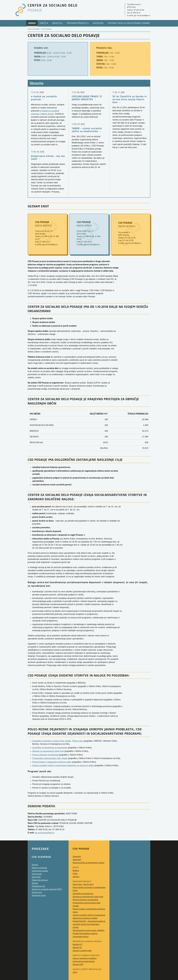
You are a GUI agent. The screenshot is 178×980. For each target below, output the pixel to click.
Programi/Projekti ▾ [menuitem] (78, 23)
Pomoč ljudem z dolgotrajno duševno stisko (52, 762)
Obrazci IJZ (77, 948)
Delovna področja (39, 868)
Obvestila (37, 83)
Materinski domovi (40, 880)
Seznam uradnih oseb (82, 951)
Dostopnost (37, 892)
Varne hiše (36, 877)
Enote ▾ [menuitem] (44, 23)
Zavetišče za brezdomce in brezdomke (50, 748)
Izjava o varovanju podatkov (85, 958)
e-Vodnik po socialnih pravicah (44, 98)
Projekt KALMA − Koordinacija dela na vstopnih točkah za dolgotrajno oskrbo (89, 924)
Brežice (76, 871)
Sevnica (76, 877)
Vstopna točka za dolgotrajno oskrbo (88, 863)
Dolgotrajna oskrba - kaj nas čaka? (48, 157)
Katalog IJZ (77, 944)
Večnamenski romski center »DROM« (89, 930)
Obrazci (35, 883)
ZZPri (75, 972)
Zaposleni (77, 860)
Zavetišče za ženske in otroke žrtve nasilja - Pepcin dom (58, 741)
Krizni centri (37, 874)
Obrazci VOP (78, 964)
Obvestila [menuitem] (57, 23)
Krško (75, 874)
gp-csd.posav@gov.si (45, 833)
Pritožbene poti (38, 886)
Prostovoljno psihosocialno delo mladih (50, 758)
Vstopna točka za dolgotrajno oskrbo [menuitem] (129, 23)
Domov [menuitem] (32, 23)
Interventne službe (40, 871)
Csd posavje (46, 29)
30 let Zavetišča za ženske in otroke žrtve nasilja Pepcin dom (130, 99)
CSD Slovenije (34, 29)
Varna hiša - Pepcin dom (83, 884)
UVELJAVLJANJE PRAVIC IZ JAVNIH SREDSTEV (87, 98)
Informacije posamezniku (84, 961)
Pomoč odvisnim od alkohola (45, 755)
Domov (35, 865)
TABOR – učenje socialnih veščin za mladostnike (87, 130)
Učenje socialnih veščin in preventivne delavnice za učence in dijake (63, 765)
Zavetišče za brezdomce (83, 894)
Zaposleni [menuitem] (98, 23)
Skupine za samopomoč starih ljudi (48, 751)
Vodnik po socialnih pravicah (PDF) (47, 889)
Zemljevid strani (39, 895)
